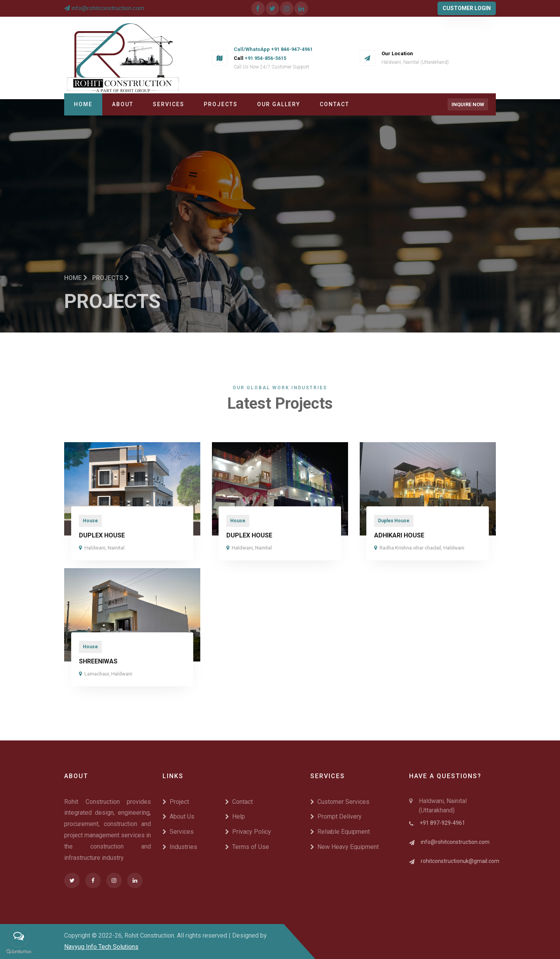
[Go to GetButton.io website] (19, 951)
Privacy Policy (248, 832)
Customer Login (467, 8)
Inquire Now (468, 104)
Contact (334, 104)
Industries (180, 847)
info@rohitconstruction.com (108, 8)
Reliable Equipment (340, 832)
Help (235, 816)
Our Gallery (279, 104)
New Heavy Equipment (345, 847)
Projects (221, 104)
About (123, 104)
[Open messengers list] (19, 936)
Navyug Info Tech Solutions (101, 947)
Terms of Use (247, 847)
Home (83, 104)
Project (176, 802)
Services (169, 104)
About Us (178, 816)
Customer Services (340, 802)
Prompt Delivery (336, 816)
